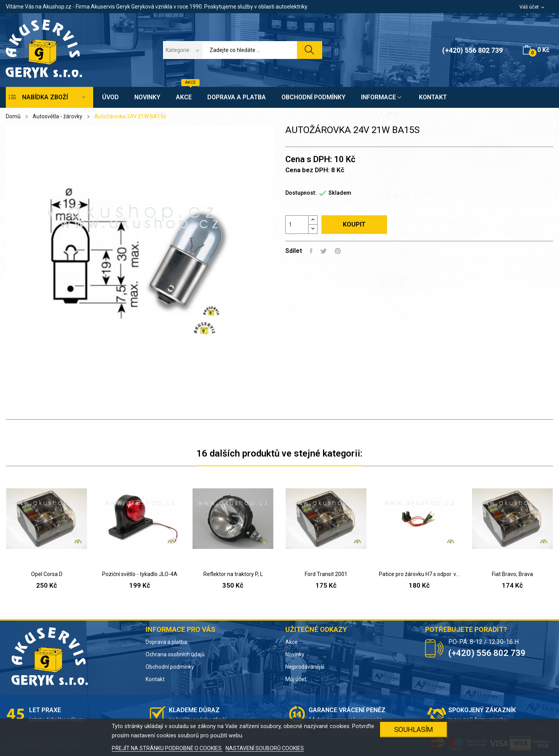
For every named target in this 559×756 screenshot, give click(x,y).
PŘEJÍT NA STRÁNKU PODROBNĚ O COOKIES (167, 748)
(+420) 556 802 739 (472, 50)
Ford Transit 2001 (326, 574)
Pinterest (338, 251)
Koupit (354, 224)
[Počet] (297, 225)
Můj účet (296, 679)
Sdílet (311, 251)
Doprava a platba (166, 642)
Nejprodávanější (305, 667)
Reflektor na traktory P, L (233, 574)
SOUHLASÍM (414, 729)
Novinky (295, 654)
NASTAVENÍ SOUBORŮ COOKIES (265, 748)
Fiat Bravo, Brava (512, 574)
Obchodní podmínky (170, 667)
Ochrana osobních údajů (175, 654)
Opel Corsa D (47, 574)
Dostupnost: (301, 193)
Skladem (340, 193)
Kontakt (155, 679)
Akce (292, 642)
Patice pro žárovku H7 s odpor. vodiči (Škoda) (419, 574)
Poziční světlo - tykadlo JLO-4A (140, 574)
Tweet (324, 251)
